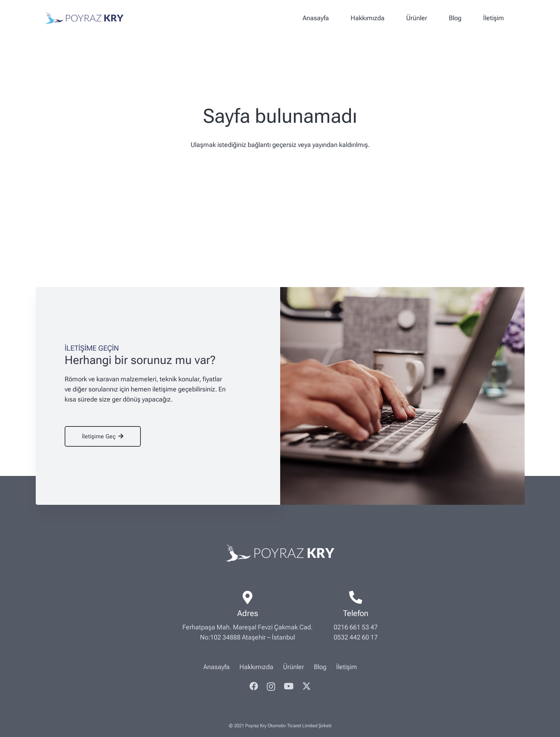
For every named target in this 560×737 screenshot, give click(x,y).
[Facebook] (254, 686)
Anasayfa (216, 667)
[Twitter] (307, 686)
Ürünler (294, 667)
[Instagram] (271, 686)
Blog (320, 667)
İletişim (347, 667)
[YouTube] (289, 686)
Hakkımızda (256, 667)
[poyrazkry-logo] (84, 18)
